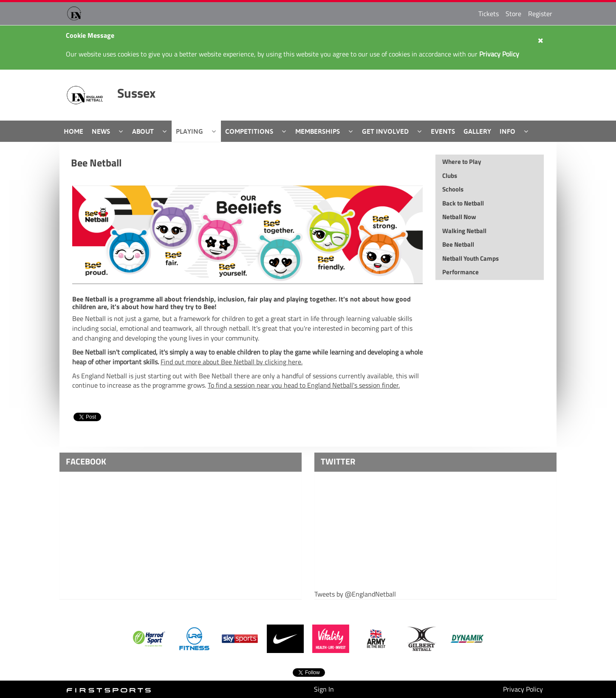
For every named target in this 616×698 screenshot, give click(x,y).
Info (507, 131)
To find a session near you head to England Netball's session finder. (304, 385)
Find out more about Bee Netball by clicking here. (232, 362)
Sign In (324, 689)
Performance (461, 272)
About (143, 131)
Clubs (450, 176)
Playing (189, 131)
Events (443, 131)
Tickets (489, 14)
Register (540, 14)
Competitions (249, 131)
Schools (453, 189)
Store (513, 14)
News (101, 131)
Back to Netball (463, 203)
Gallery (477, 131)
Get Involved (385, 131)
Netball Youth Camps (470, 258)
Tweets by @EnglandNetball (355, 594)
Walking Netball (464, 231)
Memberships (318, 131)
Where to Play (462, 162)
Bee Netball (96, 163)
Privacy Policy (523, 689)
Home (73, 131)
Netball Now (459, 217)
